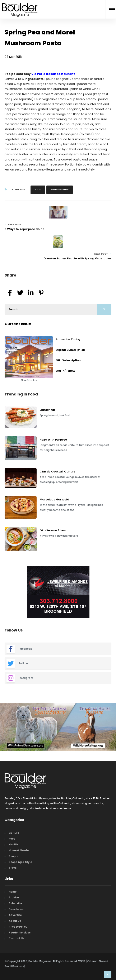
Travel (13, 868)
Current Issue (18, 324)
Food (38, 190)
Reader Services (20, 933)
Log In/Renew (65, 371)
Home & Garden (60, 190)
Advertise (15, 915)
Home (13, 892)
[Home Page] (20, 5)
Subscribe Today (68, 339)
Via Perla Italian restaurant (53, 74)
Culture (14, 833)
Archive (14, 897)
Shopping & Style (20, 862)
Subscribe (16, 903)
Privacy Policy (18, 927)
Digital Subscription (70, 350)
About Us (15, 921)
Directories (16, 909)
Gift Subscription (68, 360)
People (13, 856)
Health (13, 844)
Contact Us (17, 938)
